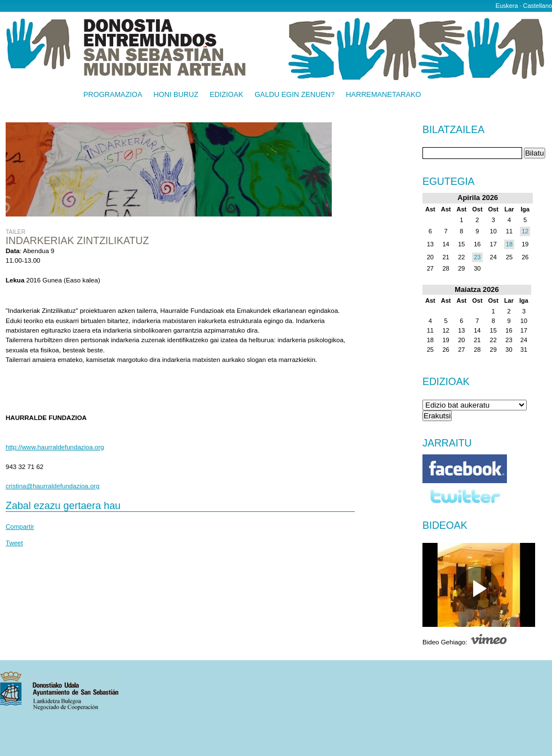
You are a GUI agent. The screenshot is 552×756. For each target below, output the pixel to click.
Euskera (507, 6)
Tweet (14, 543)
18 (509, 244)
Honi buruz (176, 95)
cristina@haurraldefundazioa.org (53, 486)
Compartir (20, 527)
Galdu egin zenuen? (295, 95)
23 (477, 257)
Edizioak (226, 95)
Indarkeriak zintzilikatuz (77, 241)
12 (525, 231)
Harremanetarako (383, 95)
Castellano (538, 6)
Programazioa (113, 95)
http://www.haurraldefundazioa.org (55, 447)
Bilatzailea (453, 130)
